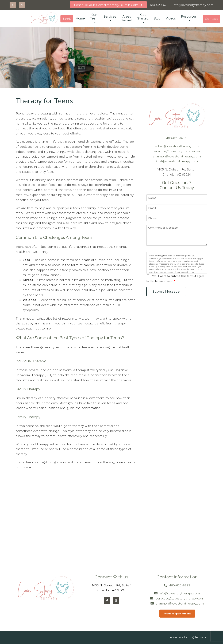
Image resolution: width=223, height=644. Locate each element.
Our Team (94, 17)
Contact (212, 19)
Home (80, 18)
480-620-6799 (160, 5)
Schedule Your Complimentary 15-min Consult (108, 5)
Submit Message (166, 291)
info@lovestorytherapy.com (193, 5)
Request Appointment (177, 614)
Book (67, 19)
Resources (189, 16)
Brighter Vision (198, 637)
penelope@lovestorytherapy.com (177, 151)
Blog (157, 18)
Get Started (143, 17)
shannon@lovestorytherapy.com (177, 156)
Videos (171, 18)
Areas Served (127, 18)
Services (110, 16)
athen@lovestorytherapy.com (177, 146)
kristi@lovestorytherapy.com (177, 161)
